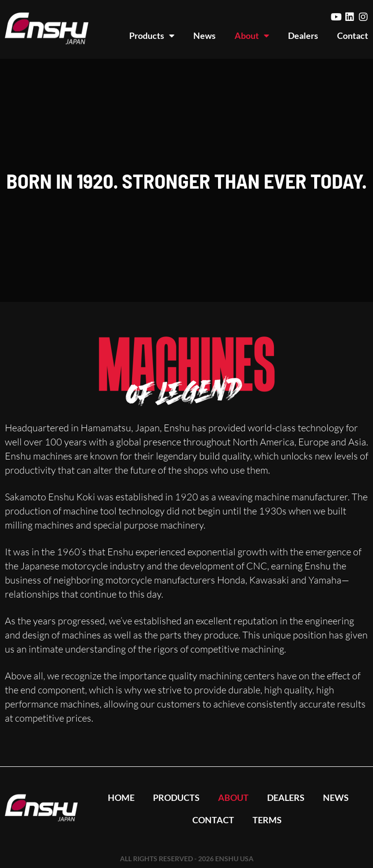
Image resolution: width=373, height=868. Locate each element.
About (252, 35)
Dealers (303, 35)
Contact (353, 35)
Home (120, 797)
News (204, 35)
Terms (268, 820)
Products (152, 35)
